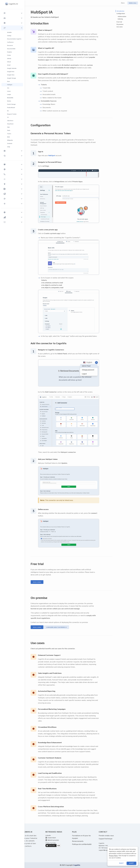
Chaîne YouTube (53, 845)
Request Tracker (12, 114)
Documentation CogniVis (14, 39)
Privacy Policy (113, 856)
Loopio (9, 94)
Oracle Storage (11, 104)
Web (8, 137)
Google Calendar (12, 68)
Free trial (119, 22)
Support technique (106, 839)
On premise (120, 24)
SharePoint (10, 124)
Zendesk (10, 143)
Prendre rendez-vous (106, 836)
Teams (9, 134)
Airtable (9, 32)
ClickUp (9, 36)
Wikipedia (10, 140)
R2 (8, 111)
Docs (123, 3)
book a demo (37, 582)
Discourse (10, 45)
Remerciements (78, 841)
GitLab (9, 62)
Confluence (10, 42)
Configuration (121, 13)
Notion (9, 101)
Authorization (122, 16)
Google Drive (11, 72)
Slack (9, 130)
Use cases (120, 27)
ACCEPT (131, 863)
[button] (12, 13)
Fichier (9, 55)
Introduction (120, 11)
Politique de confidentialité (82, 844)
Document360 (11, 49)
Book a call (133, 3)
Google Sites (11, 75)
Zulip (9, 147)
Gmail (9, 65)
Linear (9, 91)
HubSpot (10, 85)
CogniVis (77, 865)
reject (121, 863)
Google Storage (12, 78)
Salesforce (10, 121)
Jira (8, 88)
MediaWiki (10, 98)
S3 (8, 117)
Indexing (120, 19)
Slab (8, 127)
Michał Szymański (52, 840)
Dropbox (9, 52)
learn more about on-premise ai (56, 627)
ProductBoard (11, 107)
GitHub (9, 58)
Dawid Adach (51, 838)
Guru (8, 81)
